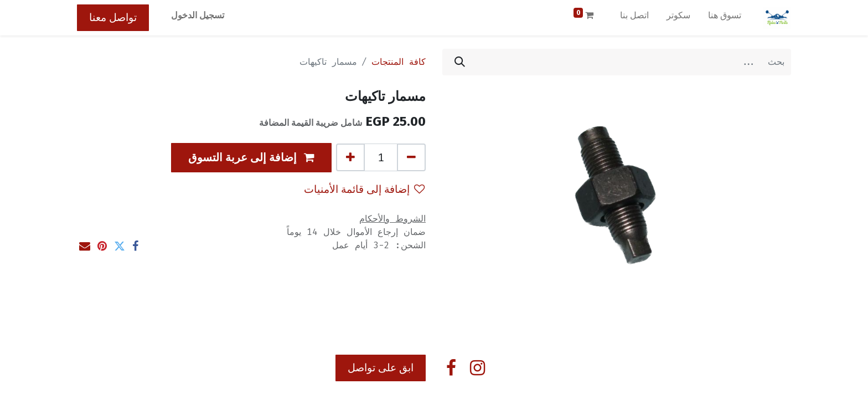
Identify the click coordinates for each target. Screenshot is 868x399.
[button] (251, 158)
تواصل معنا (113, 17)
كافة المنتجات (399, 62)
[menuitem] (725, 18)
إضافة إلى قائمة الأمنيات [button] (364, 189)
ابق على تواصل (381, 368)
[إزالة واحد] (411, 157)
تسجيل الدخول (198, 15)
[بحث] (460, 62)
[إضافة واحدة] (350, 157)
